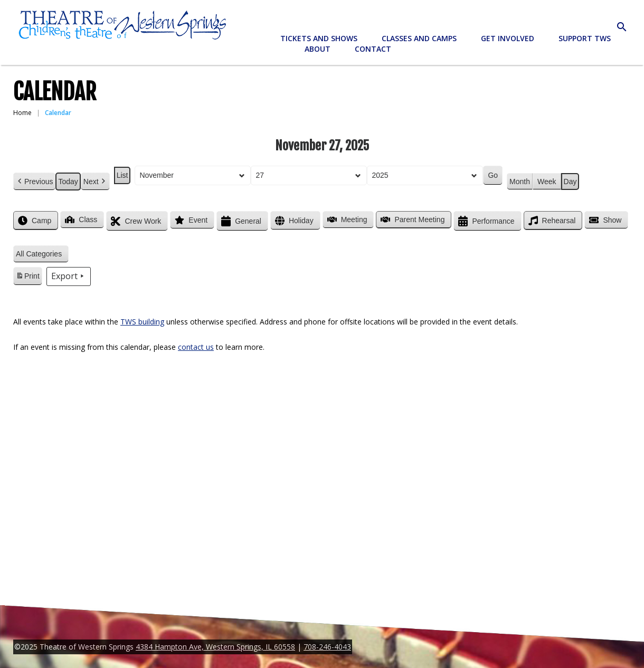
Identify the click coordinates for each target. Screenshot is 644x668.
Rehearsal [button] (551, 221)
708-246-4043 (327, 647)
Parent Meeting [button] (411, 220)
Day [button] (570, 182)
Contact (373, 49)
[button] (41, 254)
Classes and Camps (419, 38)
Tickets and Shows (319, 38)
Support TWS (585, 38)
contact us (196, 347)
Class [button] (80, 220)
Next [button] (95, 182)
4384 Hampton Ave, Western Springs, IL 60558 (215, 647)
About (318, 49)
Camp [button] (34, 221)
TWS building (142, 322)
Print (27, 278)
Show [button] (604, 220)
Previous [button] (34, 182)
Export (69, 276)
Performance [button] (485, 221)
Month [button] (520, 182)
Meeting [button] (346, 220)
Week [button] (547, 182)
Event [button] (190, 220)
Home (22, 113)
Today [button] (68, 182)
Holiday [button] (293, 221)
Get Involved (508, 38)
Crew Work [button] (135, 221)
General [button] (240, 221)
